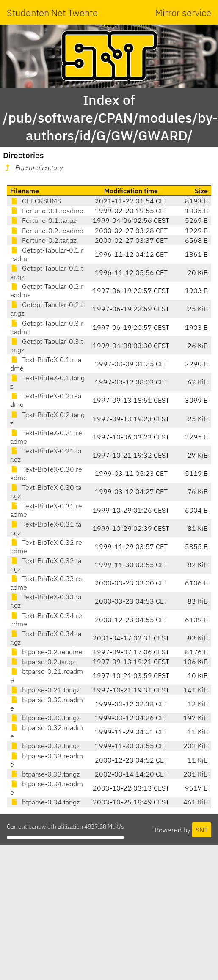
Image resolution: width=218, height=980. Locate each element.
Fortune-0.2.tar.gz (43, 240)
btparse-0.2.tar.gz (43, 662)
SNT (202, 830)
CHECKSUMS (36, 201)
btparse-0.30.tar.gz (45, 718)
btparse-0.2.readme (46, 652)
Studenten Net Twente (52, 12)
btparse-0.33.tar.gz (45, 774)
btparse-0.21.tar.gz (45, 690)
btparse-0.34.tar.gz (45, 802)
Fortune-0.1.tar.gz (43, 220)
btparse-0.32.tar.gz (45, 746)
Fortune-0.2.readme (47, 231)
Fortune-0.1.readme (47, 211)
